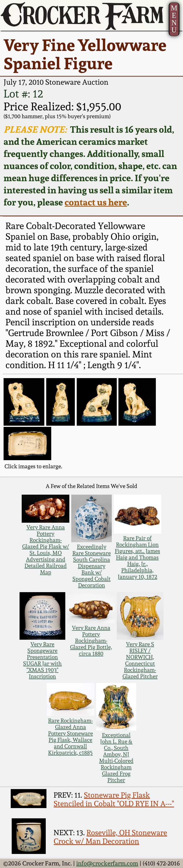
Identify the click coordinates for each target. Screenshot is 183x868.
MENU (174, 19)
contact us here (96, 202)
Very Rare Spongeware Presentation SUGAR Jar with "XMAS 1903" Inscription (42, 660)
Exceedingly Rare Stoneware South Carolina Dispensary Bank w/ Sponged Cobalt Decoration (92, 566)
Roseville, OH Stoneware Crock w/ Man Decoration (110, 837)
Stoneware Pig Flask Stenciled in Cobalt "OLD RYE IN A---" (114, 799)
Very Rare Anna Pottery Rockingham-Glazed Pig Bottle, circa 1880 (91, 641)
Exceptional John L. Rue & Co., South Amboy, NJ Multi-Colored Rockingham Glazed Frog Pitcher (116, 757)
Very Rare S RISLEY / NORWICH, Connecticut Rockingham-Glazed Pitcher (140, 660)
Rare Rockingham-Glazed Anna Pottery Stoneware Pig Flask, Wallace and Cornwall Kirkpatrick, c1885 (71, 736)
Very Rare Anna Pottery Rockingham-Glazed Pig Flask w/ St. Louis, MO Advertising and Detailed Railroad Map (46, 550)
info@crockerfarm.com (107, 863)
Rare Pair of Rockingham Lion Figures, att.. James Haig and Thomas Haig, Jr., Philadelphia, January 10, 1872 (137, 557)
